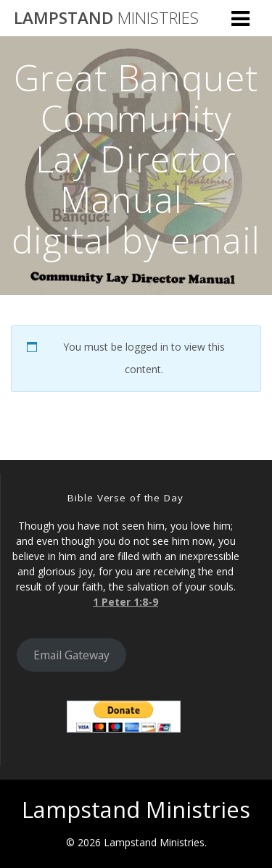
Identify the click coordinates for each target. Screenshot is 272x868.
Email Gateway (71, 655)
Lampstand (106, 18)
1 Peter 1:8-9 (125, 602)
